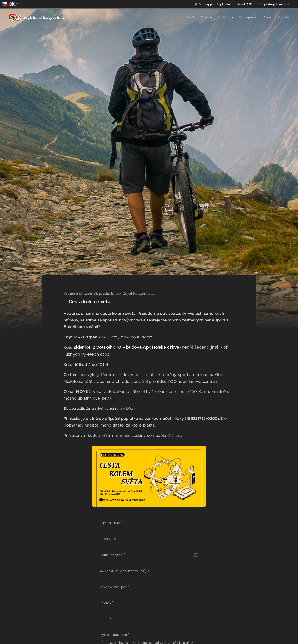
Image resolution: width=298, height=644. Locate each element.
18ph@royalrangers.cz (275, 4)
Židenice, (83, 347)
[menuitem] (193, 17)
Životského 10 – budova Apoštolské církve (136, 347)
